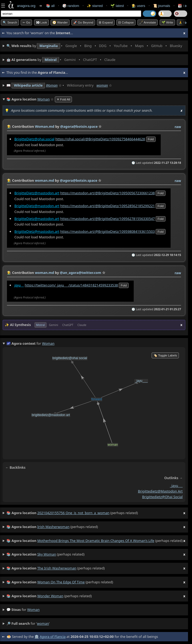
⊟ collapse (126, 22)
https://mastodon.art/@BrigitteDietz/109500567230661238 (107, 193)
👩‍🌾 (9, 126)
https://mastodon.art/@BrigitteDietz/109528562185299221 (107, 205)
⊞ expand (106, 22)
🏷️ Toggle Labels (165, 355)
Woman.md (45, 126)
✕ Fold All (64, 99)
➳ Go (26, 22)
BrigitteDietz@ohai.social (34, 139)
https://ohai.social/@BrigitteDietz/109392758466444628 (100, 139)
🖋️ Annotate (148, 22)
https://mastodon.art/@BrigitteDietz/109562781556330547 (107, 218)
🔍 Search (10, 22)
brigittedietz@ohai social (162, 496)
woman (102, 85)
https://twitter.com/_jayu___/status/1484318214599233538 (71, 285)
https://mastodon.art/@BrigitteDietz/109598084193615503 (107, 231)
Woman (52, 85)
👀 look (41, 22)
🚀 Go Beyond (83, 22)
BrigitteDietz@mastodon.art (37, 193)
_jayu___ (176, 486)
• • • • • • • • (96, 46)
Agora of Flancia (53, 637)
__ (19, 285)
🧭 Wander (60, 22)
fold (151, 139)
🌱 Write (167, 22)
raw (178, 127)
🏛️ (37, 637)
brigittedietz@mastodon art (160, 491)
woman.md (44, 180)
